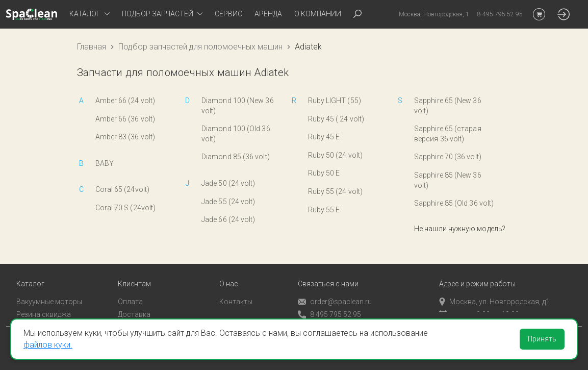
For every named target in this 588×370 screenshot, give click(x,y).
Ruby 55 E (324, 210)
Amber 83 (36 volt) (125, 137)
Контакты (236, 288)
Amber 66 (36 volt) (125, 119)
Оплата (130, 288)
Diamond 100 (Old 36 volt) (236, 134)
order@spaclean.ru (335, 289)
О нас (229, 271)
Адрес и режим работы (477, 271)
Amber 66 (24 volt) (125, 101)
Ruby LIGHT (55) (335, 101)
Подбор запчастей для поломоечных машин (200, 47)
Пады (25, 313)
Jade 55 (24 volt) (228, 202)
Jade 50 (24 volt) (228, 183)
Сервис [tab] (228, 14)
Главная (92, 47)
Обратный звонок (328, 314)
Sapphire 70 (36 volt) (448, 157)
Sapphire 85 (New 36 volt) (448, 180)
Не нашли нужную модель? (460, 229)
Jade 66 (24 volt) (228, 219)
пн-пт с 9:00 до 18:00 (479, 301)
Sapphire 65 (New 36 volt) (448, 106)
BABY (105, 163)
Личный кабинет (145, 313)
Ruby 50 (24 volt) (336, 155)
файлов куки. (48, 345)
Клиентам (134, 271)
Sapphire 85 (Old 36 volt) (454, 203)
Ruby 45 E (324, 137)
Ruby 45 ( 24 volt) (336, 119)
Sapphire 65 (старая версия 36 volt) (448, 134)
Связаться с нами (328, 271)
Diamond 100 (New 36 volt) (238, 106)
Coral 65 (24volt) (123, 189)
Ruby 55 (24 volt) (336, 191)
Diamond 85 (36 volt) (236, 157)
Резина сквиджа (44, 301)
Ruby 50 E (324, 173)
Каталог (30, 271)
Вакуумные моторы (49, 288)
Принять (542, 339)
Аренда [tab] (268, 14)
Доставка (134, 301)
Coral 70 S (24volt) (126, 208)
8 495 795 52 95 (329, 301)
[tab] (90, 14)
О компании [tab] (318, 14)
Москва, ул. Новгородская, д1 (494, 288)
